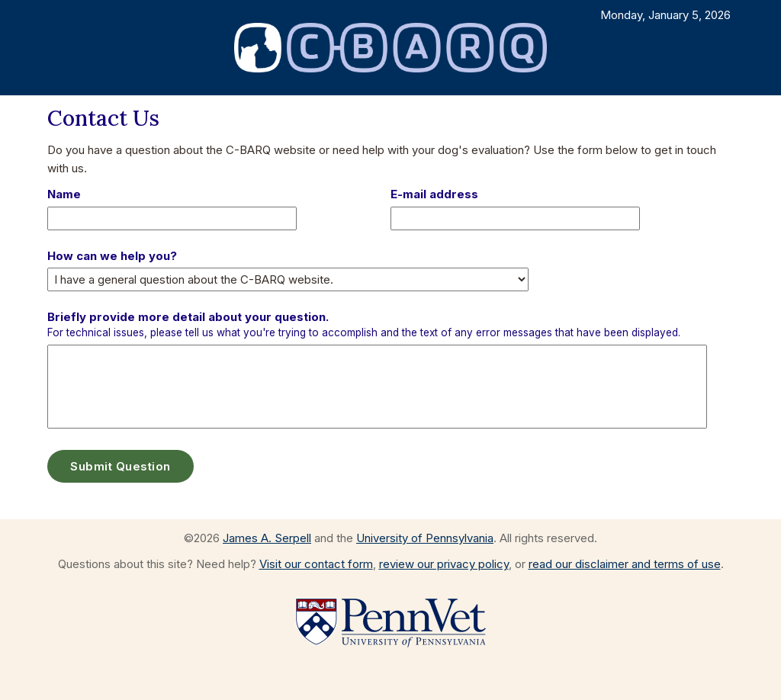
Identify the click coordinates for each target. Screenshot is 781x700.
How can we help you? (112, 256)
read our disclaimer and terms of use (625, 564)
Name (64, 194)
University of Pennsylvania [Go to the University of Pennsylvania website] (425, 538)
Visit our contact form (316, 564)
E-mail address (434, 194)
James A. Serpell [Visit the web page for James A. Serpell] (267, 538)
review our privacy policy (444, 564)
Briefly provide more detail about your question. (364, 324)
